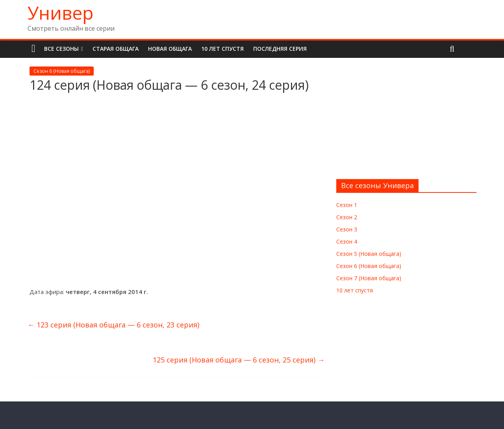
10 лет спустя (222, 49)
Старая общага (116, 49)
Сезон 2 (347, 217)
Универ (60, 13)
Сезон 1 (347, 205)
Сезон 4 (347, 241)
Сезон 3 (347, 229)
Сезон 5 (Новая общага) (369, 254)
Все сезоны (61, 49)
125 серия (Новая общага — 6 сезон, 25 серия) (239, 360)
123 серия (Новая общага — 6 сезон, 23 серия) (113, 325)
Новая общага (170, 49)
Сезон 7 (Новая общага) (369, 278)
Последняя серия (280, 49)
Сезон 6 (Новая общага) (62, 71)
